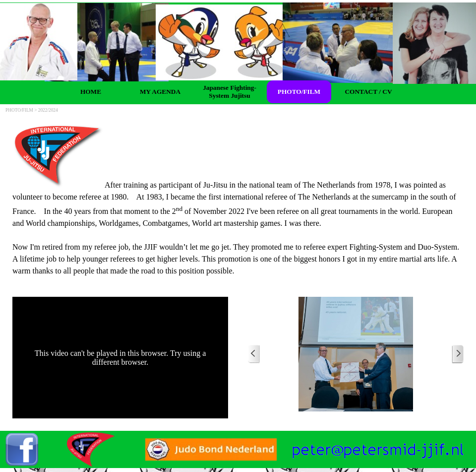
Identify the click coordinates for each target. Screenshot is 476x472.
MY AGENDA (160, 92)
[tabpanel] (238, 200)
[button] (378, 444)
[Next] (458, 354)
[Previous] (254, 354)
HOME (91, 92)
